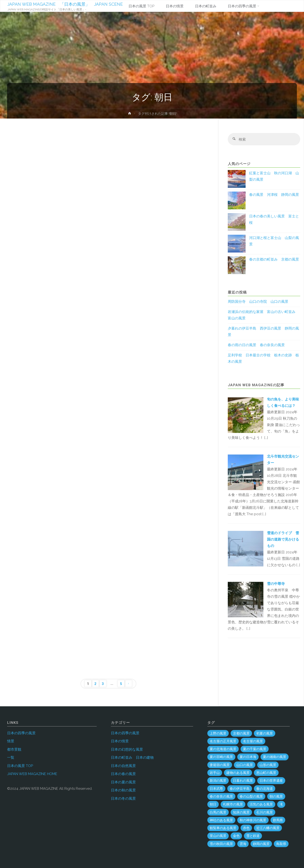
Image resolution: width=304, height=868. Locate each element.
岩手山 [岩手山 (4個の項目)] (215, 773)
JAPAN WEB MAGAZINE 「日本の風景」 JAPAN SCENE (65, 4)
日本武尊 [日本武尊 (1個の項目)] (216, 789)
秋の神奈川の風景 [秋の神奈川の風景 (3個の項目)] (253, 820)
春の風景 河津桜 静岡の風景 (274, 195)
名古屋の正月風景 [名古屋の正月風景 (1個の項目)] (223, 741)
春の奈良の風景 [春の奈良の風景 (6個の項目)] (221, 796)
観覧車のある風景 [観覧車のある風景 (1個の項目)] (223, 828)
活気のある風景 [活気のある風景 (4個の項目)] (261, 804)
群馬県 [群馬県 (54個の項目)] (278, 820)
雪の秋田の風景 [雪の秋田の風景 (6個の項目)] (221, 844)
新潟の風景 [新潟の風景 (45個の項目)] (218, 781)
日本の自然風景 (123, 766)
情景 (11, 741)
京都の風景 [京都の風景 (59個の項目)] (241, 733)
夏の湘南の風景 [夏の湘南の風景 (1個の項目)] (275, 757)
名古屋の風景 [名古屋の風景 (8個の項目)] (253, 741)
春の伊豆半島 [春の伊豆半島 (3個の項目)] (240, 789)
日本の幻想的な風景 (127, 749)
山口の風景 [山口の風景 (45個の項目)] (245, 765)
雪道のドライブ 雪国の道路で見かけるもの (283, 539)
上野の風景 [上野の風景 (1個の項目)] (218, 733)
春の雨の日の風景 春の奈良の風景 (256, 345)
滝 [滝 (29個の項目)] (281, 804)
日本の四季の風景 (21, 733)
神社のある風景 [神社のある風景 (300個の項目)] (221, 820)
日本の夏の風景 (123, 782)
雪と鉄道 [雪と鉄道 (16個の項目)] (253, 836)
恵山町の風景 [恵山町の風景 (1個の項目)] (266, 773)
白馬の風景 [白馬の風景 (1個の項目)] (218, 812)
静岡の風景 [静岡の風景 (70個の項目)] (261, 844)
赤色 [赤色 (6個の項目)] (246, 828)
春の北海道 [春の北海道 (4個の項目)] (265, 789)
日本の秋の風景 (123, 790)
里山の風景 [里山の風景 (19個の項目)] (218, 836)
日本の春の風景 (123, 774)
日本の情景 (120, 741)
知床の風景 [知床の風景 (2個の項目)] (241, 812)
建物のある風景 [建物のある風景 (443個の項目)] (238, 773)
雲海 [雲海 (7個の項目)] (243, 844)
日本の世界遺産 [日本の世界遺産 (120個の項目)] (271, 781)
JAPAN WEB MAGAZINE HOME (32, 774)
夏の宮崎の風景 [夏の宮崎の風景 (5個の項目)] (221, 757)
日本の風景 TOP (20, 766)
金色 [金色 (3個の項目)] (236, 836)
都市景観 (14, 749)
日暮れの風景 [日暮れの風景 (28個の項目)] (243, 781)
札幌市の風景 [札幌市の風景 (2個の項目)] (233, 804)
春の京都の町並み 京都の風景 (274, 259)
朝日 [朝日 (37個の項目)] (213, 804)
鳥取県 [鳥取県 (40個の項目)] (281, 844)
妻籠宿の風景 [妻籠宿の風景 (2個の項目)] (220, 765)
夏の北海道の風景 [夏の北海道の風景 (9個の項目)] (223, 749)
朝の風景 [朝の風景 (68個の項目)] (276, 796)
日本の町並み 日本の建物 (132, 758)
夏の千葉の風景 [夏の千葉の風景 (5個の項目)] (255, 749)
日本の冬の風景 (123, 799)
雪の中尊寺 (276, 584)
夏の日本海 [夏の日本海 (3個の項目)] (248, 757)
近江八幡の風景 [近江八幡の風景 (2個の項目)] (268, 828)
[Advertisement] (108, 179)
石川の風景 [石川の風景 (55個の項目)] (265, 812)
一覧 (11, 758)
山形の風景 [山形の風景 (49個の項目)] (268, 765)
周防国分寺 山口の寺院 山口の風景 (258, 302)
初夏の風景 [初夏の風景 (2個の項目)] (265, 733)
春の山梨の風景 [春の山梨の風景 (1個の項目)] (251, 796)
